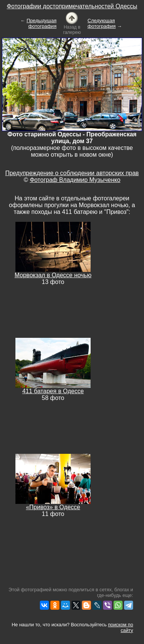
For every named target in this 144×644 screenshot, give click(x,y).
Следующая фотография (102, 23)
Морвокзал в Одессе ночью (53, 275)
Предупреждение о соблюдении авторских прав (72, 173)
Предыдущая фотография (42, 23)
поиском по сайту (121, 627)
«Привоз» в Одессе (53, 507)
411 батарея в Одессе (53, 391)
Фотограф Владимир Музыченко (75, 180)
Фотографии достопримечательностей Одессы (72, 6)
